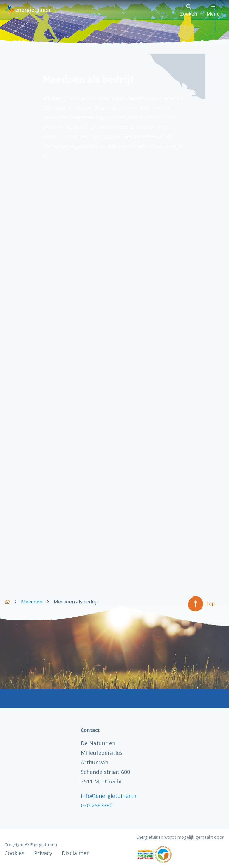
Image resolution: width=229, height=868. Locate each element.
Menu (213, 11)
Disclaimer (75, 853)
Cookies (14, 853)
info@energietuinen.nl (109, 796)
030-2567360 (97, 805)
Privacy (43, 853)
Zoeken (189, 11)
